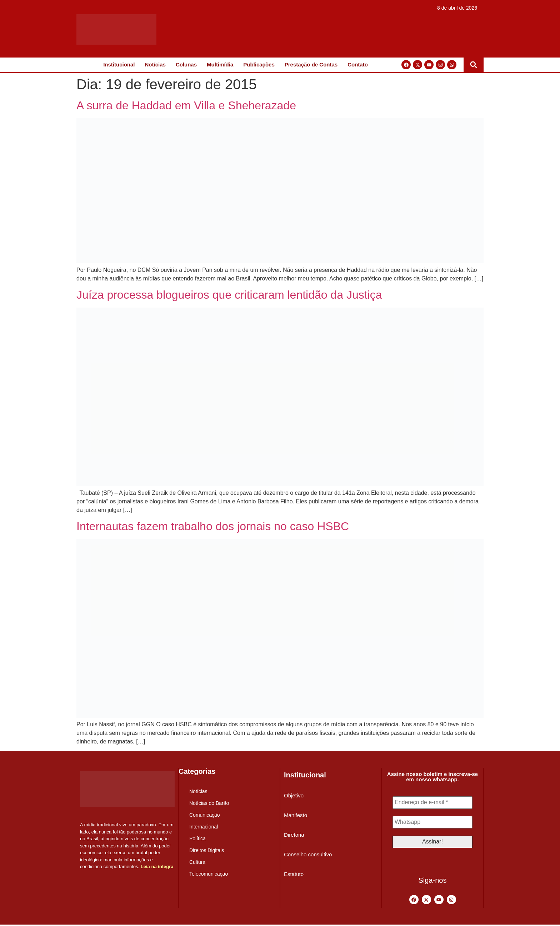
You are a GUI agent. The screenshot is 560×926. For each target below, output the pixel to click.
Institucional (119, 64)
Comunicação (205, 815)
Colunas (186, 64)
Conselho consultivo (308, 854)
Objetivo (294, 795)
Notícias (155, 64)
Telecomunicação (209, 874)
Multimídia (220, 64)
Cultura (197, 862)
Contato (358, 64)
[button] (474, 65)
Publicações (259, 64)
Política (197, 838)
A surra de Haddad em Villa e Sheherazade (186, 105)
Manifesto (296, 815)
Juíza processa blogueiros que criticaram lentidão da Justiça (229, 295)
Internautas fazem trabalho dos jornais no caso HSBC (213, 526)
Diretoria (294, 835)
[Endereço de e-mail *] (432, 803)
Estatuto (294, 874)
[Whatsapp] (432, 823)
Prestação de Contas (311, 64)
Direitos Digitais (207, 850)
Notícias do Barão (209, 803)
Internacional (204, 827)
